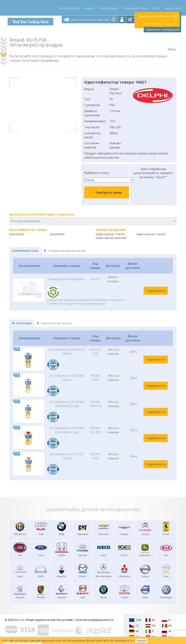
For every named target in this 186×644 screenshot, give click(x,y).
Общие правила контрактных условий (49, 620)
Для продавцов (69, 7)
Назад (172, 44)
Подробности (156, 290)
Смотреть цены (109, 192)
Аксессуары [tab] (22, 323)
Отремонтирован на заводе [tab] (65, 251)
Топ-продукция (109, 7)
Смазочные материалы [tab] (54, 323)
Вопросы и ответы (136, 7)
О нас (157, 7)
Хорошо (142, 640)
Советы (89, 7)
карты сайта (173, 7)
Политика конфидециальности (94, 620)
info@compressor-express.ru (160, 24)
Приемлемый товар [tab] (25, 251)
